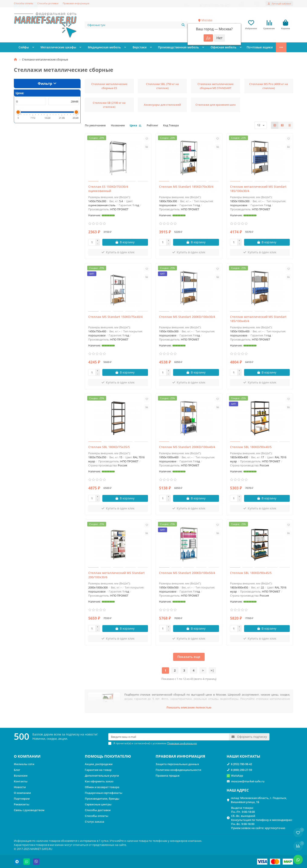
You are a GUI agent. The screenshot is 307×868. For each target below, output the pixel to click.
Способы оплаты (23, 3)
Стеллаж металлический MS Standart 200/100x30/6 (117, 576)
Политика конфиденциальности (178, 770)
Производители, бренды (102, 799)
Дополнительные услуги (102, 776)
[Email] (169, 737)
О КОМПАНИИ (27, 756)
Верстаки (130, 48)
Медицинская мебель (98, 48)
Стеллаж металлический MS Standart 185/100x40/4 (258, 320)
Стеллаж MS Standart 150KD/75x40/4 (115, 318)
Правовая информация (76, 3)
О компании (22, 793)
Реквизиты (22, 804)
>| (212, 671)
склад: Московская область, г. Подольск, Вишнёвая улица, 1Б (259, 800)
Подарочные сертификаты (104, 793)
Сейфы (23, 48)
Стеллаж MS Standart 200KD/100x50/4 (187, 574)
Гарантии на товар (98, 770)
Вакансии (21, 776)
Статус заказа (95, 822)
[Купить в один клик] (118, 253)
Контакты (21, 781)
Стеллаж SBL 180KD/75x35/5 (109, 448)
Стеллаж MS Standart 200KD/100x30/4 (187, 318)
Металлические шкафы (55, 48)
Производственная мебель (166, 48)
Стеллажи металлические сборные (254, 48)
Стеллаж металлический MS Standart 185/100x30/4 (258, 190)
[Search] (136, 25)
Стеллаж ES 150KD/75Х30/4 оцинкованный (108, 190)
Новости (20, 787)
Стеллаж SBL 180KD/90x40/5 (251, 448)
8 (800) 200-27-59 (241, 770)
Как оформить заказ (99, 781)
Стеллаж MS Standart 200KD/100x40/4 (187, 448)
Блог (17, 770)
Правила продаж (168, 776)
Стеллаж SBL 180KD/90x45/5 (251, 574)
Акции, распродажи (99, 764)
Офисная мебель (208, 48)
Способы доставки (48, 3)
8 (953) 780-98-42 (241, 764)
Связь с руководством (29, 810)
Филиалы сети (24, 764)
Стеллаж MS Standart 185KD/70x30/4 (186, 188)
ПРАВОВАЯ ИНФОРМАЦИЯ (180, 756)
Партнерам (22, 799)
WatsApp (237, 776)
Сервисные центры (98, 804)
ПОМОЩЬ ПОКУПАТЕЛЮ (108, 756)
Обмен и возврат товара (102, 787)
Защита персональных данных (177, 764)
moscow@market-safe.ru (248, 781)
